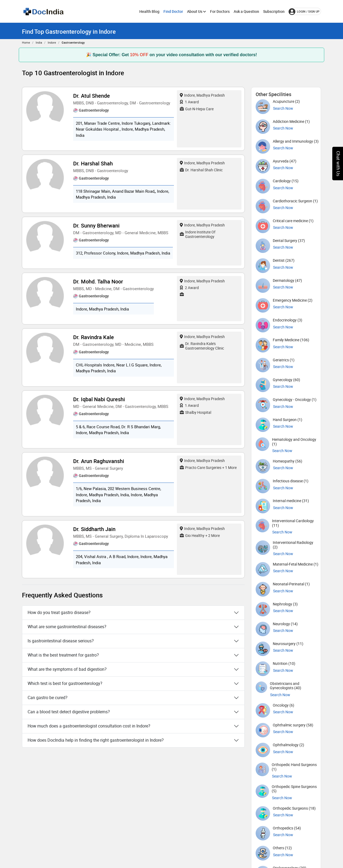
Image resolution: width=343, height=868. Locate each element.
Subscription (274, 11)
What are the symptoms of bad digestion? (67, 669)
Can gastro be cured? (48, 698)
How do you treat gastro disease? (59, 612)
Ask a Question (246, 11)
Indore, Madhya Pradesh (202, 95)
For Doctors (220, 11)
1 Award (189, 102)
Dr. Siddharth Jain (94, 529)
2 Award (189, 288)
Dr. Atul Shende (92, 96)
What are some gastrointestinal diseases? (67, 627)
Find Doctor (173, 11)
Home (26, 42)
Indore (52, 42)
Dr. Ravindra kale (94, 337)
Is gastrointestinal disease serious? (61, 641)
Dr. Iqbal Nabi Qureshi (99, 399)
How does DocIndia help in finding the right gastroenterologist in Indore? (96, 740)
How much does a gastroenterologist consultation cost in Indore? (89, 726)
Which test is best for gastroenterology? (65, 683)
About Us (197, 11)
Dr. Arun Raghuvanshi (99, 461)
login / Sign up (304, 12)
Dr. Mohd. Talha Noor (98, 281)
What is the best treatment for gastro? (63, 655)
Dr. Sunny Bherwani (96, 225)
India (39, 42)
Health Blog (149, 11)
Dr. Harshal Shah (93, 163)
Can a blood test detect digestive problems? (69, 712)
